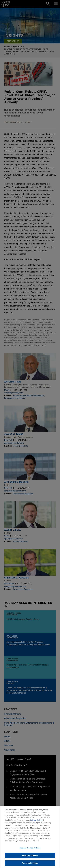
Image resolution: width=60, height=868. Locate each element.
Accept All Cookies (30, 865)
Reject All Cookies (30, 857)
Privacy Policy (36, 822)
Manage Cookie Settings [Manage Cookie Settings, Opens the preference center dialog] (30, 850)
